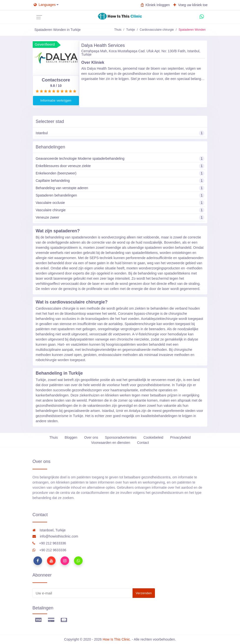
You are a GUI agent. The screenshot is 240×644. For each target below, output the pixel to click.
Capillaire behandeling (120, 181)
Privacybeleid (180, 437)
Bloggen (71, 437)
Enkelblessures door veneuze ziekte (120, 166)
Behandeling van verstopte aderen (120, 188)
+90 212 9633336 (49, 543)
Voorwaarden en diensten (111, 443)
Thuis (118, 30)
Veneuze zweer (120, 217)
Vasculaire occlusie (120, 203)
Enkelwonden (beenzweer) (120, 173)
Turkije (131, 30)
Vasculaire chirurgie (120, 210)
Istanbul (120, 133)
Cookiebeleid (153, 437)
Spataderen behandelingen (120, 195)
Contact (143, 443)
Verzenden (144, 593)
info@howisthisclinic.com (55, 536)
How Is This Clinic (116, 639)
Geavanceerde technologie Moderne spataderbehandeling (120, 159)
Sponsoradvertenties (121, 437)
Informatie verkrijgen (56, 100)
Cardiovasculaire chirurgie (157, 30)
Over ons (91, 437)
